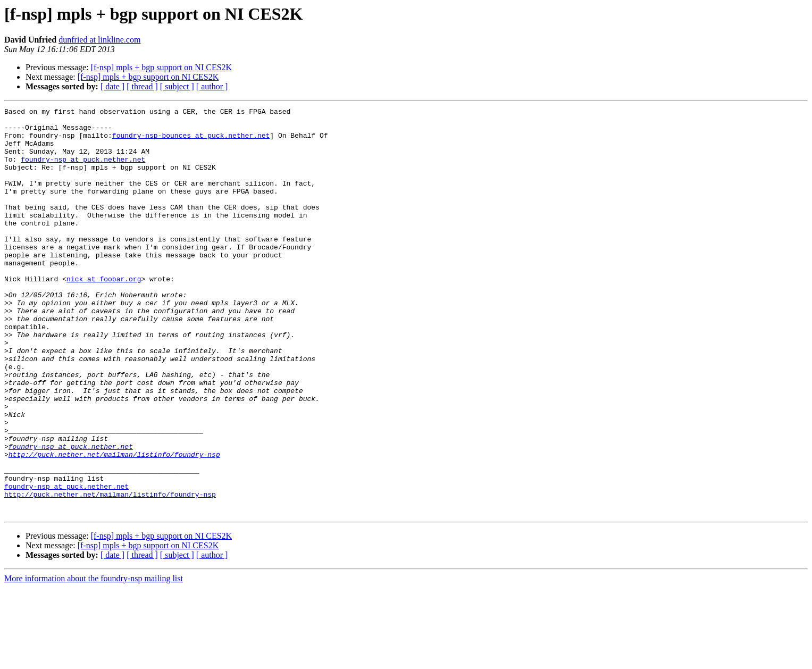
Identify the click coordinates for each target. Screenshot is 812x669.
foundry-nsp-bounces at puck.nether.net (191, 141)
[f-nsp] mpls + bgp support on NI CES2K (161, 67)
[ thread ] (142, 86)
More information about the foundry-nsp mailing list (94, 660)
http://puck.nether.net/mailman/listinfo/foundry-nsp (114, 524)
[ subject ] (177, 86)
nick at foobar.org (104, 314)
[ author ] (212, 86)
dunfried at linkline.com (99, 40)
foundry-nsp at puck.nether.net (83, 170)
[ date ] (112, 86)
